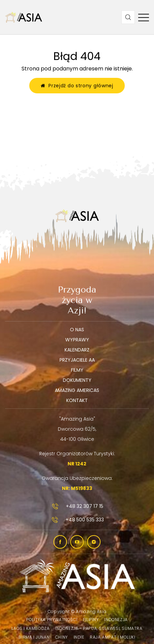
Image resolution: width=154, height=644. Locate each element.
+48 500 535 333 (77, 520)
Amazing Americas (77, 390)
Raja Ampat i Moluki (112, 637)
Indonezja (116, 620)
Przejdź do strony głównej (77, 86)
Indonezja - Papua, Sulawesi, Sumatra (99, 628)
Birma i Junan (34, 637)
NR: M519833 (77, 488)
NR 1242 (77, 464)
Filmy (77, 370)
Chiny (62, 637)
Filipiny (91, 620)
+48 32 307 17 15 (77, 506)
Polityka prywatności (52, 620)
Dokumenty (77, 380)
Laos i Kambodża (30, 628)
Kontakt (77, 400)
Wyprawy (77, 340)
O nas (77, 330)
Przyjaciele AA (77, 360)
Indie (79, 637)
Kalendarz (77, 350)
